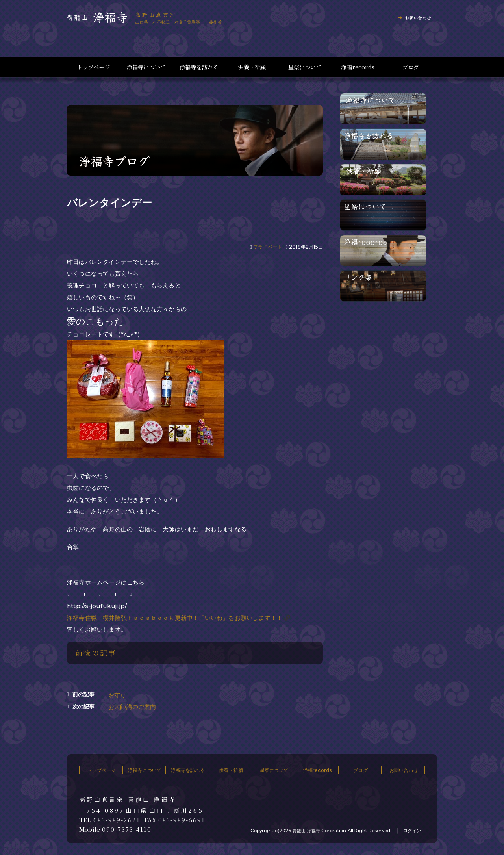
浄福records (358, 67)
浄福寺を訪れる (199, 67)
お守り (117, 695)
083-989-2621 (117, 820)
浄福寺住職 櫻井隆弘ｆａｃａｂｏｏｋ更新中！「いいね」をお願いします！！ (175, 618)
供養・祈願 (252, 67)
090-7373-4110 (127, 829)
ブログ (411, 67)
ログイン (412, 831)
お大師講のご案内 (132, 707)
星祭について (305, 67)
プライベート (268, 247)
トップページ (93, 67)
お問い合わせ (418, 18)
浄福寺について (146, 67)
